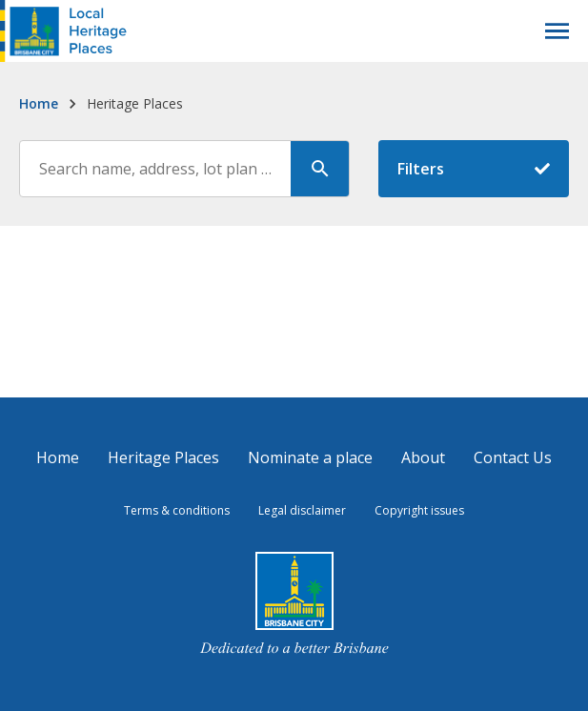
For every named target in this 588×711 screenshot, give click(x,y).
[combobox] (184, 169)
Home (39, 103)
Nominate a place (310, 457)
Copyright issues (419, 510)
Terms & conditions (177, 510)
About (423, 457)
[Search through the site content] (156, 169)
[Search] (320, 169)
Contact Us (513, 457)
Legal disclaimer (302, 510)
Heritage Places (163, 457)
